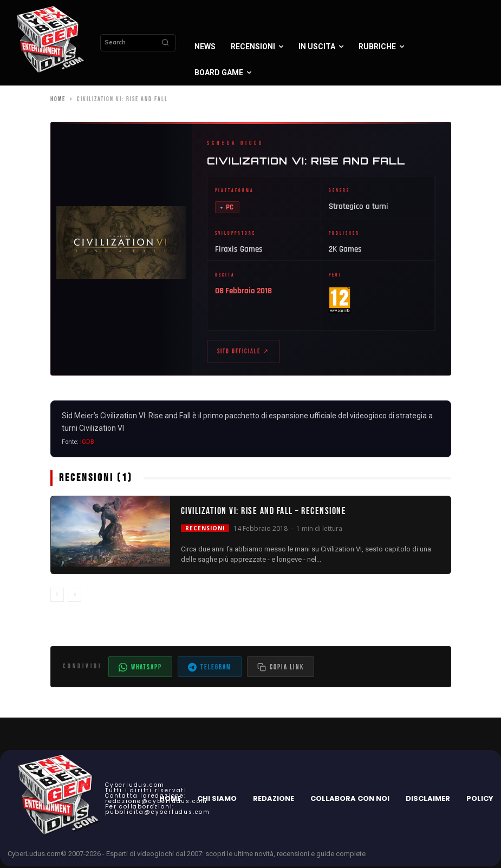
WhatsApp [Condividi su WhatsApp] (140, 669)
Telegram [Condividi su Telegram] (210, 669)
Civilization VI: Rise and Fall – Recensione (264, 513)
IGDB (87, 443)
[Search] (165, 43)
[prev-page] (57, 596)
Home (58, 99)
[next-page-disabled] (74, 596)
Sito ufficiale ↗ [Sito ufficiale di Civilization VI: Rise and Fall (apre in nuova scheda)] (243, 353)
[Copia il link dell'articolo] (281, 668)
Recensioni (205, 529)
